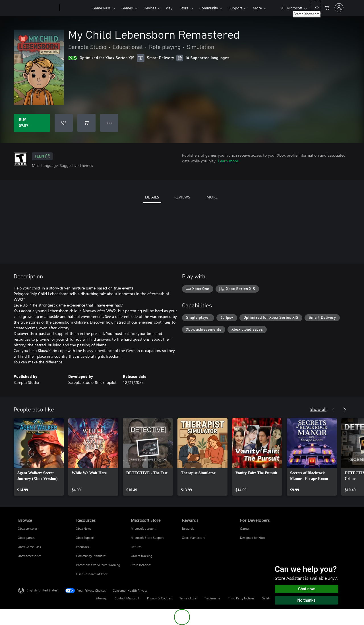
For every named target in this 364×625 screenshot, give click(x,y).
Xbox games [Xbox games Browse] (26, 538)
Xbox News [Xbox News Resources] (84, 528)
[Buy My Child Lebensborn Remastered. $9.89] (32, 123)
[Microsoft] (38, 8)
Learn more (228, 161)
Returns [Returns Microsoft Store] (136, 547)
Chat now (306, 589)
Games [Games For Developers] (245, 528)
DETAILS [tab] (152, 197)
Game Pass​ (102, 8)
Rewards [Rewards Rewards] (188, 528)
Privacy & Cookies (159, 598)
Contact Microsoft (127, 598)
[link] (39, 457)
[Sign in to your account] (339, 8)
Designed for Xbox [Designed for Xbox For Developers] (253, 538)
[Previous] (333, 410)
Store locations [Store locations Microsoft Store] (141, 565)
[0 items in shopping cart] (327, 7)
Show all (318, 409)
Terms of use (188, 598)
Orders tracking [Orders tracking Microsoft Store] (141, 556)
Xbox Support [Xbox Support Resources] (85, 538)
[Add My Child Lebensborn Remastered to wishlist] (64, 123)
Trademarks (212, 598)
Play (169, 8)
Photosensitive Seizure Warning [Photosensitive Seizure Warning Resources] (98, 565)
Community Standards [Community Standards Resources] (91, 556)
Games (127, 8)
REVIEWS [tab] (182, 197)
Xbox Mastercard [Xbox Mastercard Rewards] (194, 538)
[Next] (345, 410)
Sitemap (101, 598)
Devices (150, 8)
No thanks (307, 600)
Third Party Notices (241, 598)
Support (235, 8)
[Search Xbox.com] (316, 7)
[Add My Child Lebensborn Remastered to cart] (86, 123)
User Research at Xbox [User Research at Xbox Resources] (92, 574)
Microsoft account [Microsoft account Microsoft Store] (143, 528)
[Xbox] (75, 8)
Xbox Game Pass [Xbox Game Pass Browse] (30, 547)
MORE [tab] (212, 197)
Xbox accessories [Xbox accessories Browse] (30, 556)
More (257, 8)
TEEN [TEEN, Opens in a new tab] (42, 156)
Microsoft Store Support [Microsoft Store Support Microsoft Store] (147, 538)
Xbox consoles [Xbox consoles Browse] (28, 528)
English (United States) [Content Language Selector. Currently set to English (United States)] (43, 590)
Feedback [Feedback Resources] (83, 547)
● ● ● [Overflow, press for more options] (109, 123)
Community (209, 8)
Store (184, 8)
